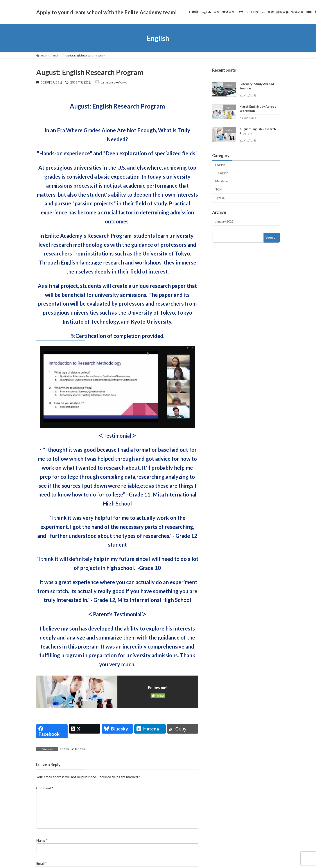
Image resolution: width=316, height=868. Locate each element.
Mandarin (222, 181)
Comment (45, 788)
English (65, 749)
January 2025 (224, 221)
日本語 (220, 198)
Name (42, 847)
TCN (218, 189)
